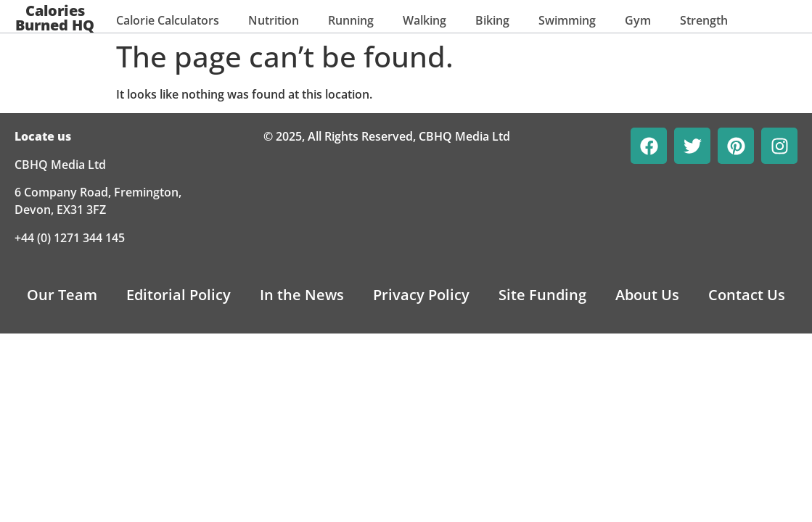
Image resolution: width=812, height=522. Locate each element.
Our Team (62, 295)
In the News (302, 295)
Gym (638, 20)
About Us (647, 295)
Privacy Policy (421, 295)
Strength (704, 20)
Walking (425, 20)
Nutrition (274, 20)
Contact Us (747, 295)
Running (351, 20)
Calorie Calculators (168, 20)
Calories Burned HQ (55, 18)
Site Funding (542, 295)
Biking (492, 20)
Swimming (567, 20)
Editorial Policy (179, 295)
